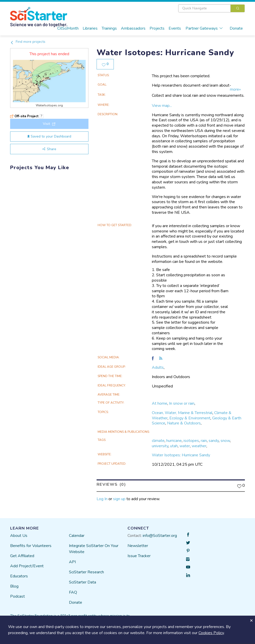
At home (160, 403)
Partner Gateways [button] (204, 28)
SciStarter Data (83, 582)
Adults (158, 367)
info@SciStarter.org (160, 536)
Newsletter (138, 546)
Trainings (109, 28)
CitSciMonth (68, 28)
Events (175, 28)
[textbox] (204, 8)
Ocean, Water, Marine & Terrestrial (182, 413)
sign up (119, 499)
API (72, 562)
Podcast (17, 596)
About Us (19, 536)
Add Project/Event (27, 566)
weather (199, 446)
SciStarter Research (86, 572)
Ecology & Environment (190, 418)
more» (235, 90)
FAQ (73, 592)
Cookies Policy (211, 633)
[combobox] (212, 8)
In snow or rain (182, 403)
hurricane (174, 441)
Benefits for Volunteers (31, 546)
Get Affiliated (22, 556)
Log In (102, 499)
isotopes (191, 441)
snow (225, 441)
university (160, 446)
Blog (14, 586)
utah (174, 446)
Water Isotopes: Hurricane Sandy (181, 455)
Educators (19, 576)
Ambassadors (133, 28)
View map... (162, 106)
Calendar (77, 536)
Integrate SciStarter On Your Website (94, 549)
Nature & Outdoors (184, 423)
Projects (157, 28)
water (185, 446)
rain (204, 441)
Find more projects (28, 42)
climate (158, 441)
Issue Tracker (139, 556)
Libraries (90, 28)
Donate (236, 28)
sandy (214, 441)
